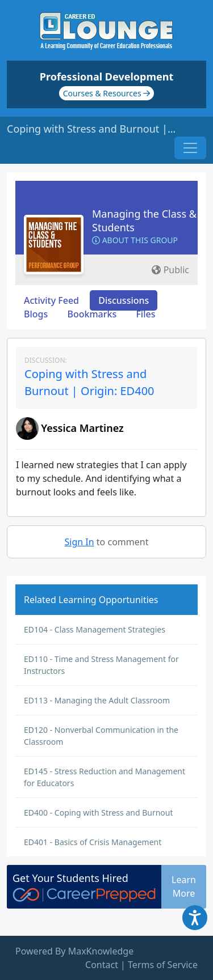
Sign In (80, 542)
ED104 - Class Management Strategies (95, 629)
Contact (102, 965)
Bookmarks (92, 314)
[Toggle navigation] (190, 148)
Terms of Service (163, 965)
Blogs (36, 314)
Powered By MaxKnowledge (74, 951)
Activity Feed (51, 300)
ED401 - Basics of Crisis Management (93, 842)
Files (145, 314)
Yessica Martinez (82, 428)
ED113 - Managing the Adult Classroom (97, 700)
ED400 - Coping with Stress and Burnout (99, 813)
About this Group (135, 240)
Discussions (124, 300)
